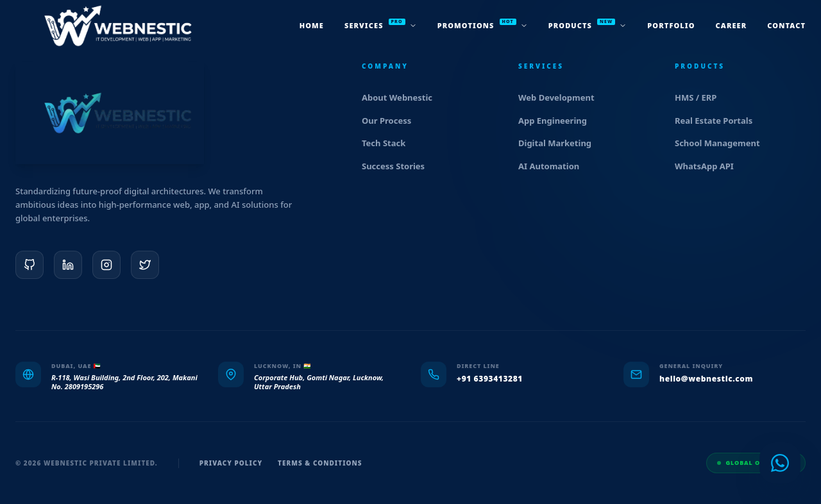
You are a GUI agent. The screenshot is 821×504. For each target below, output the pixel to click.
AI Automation (554, 166)
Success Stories (399, 166)
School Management (723, 143)
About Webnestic (402, 97)
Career (732, 25)
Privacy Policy (231, 463)
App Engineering (558, 121)
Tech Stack (389, 143)
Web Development (562, 97)
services (381, 24)
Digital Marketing (560, 143)
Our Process (392, 121)
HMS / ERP (701, 97)
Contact (786, 25)
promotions (483, 24)
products (588, 24)
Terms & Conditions (320, 463)
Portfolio (671, 25)
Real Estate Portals (719, 121)
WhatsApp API (710, 166)
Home (312, 25)
